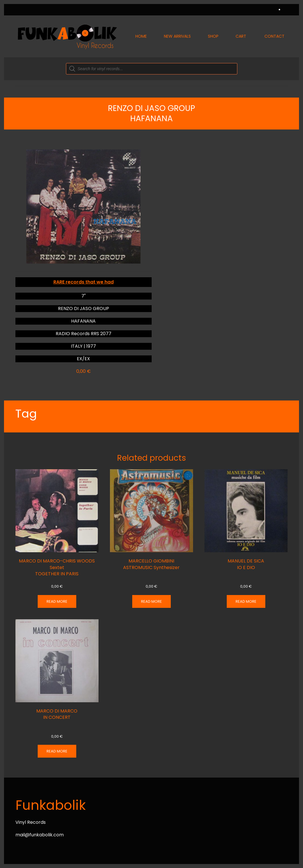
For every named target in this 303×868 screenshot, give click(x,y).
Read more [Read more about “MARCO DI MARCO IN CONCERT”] (57, 751)
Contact (274, 36)
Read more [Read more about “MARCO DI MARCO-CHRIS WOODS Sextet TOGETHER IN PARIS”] (57, 601)
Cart (241, 36)
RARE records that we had (84, 282)
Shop (213, 36)
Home (141, 36)
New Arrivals (177, 36)
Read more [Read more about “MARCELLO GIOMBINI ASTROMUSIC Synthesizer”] (151, 601)
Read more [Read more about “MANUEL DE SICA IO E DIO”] (246, 601)
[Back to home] (67, 36)
